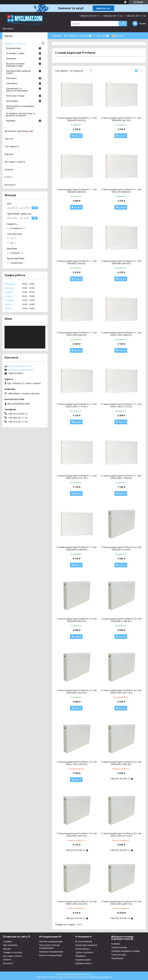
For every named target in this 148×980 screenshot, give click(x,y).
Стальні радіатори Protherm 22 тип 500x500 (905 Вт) (77, 620)
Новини (9, 169)
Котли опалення (84, 941)
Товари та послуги (15, 43)
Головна (57, 36)
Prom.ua (88, 974)
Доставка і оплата (15, 162)
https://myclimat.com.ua (20, 366)
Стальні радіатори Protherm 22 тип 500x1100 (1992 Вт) (77, 763)
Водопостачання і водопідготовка (15, 65)
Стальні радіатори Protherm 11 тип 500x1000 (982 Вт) (77, 334)
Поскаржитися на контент (76, 977)
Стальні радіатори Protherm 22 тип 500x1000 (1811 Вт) (121, 691)
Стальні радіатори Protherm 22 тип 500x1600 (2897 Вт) (121, 903)
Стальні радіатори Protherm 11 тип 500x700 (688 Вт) (121, 191)
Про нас (9, 139)
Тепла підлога (82, 949)
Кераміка (11, 121)
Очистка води (119, 955)
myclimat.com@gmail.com (21, 370)
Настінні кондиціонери (51, 941)
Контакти (10, 185)
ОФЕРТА (7, 960)
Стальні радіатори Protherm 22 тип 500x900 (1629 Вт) (77, 691)
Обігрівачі (80, 956)
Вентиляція (12, 101)
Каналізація (117, 958)
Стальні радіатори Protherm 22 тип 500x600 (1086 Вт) (121, 763)
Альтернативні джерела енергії (18, 72)
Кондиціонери (13, 48)
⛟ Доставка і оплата (64, 42)
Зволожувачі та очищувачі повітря (20, 107)
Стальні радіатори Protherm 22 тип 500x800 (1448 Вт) (121, 620)
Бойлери (116, 944)
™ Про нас (100, 36)
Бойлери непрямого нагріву (126, 951)
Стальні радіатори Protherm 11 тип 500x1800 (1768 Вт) (121, 477)
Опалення (11, 59)
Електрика (11, 78)
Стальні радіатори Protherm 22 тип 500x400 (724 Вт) (121, 548)
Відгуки (9, 154)
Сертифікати (12, 146)
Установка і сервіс (15, 54)
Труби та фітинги (84, 952)
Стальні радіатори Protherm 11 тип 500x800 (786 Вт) (77, 262)
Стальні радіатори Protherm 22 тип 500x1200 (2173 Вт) (121, 834)
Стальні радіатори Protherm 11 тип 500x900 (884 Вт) (121, 262)
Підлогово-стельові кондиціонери (49, 946)
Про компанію (10, 945)
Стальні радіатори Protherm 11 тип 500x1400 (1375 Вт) (121, 405)
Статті (8, 177)
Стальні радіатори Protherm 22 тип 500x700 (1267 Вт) (77, 834)
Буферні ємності (84, 963)
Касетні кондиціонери (50, 955)
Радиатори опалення (86, 945)
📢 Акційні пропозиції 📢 (19, 131)
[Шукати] (123, 24)
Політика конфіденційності (101, 977)
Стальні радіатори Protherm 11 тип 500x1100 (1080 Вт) (121, 334)
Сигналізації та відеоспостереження (17, 90)
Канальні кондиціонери (51, 952)
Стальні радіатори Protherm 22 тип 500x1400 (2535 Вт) (77, 903)
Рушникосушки (83, 960)
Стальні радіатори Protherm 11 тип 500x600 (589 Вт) (77, 191)
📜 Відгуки (118, 36)
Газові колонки (119, 947)
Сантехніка (12, 84)
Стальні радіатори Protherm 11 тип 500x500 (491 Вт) (121, 119)
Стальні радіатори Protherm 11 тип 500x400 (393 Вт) (77, 119)
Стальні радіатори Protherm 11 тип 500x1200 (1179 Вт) (77, 405)
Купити (78, 136)
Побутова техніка (15, 96)
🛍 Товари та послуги (76, 36)
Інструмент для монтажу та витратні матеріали (21, 115)
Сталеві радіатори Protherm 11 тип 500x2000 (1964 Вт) (77, 548)
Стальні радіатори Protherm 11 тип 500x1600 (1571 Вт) (77, 477)
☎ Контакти (86, 42)
